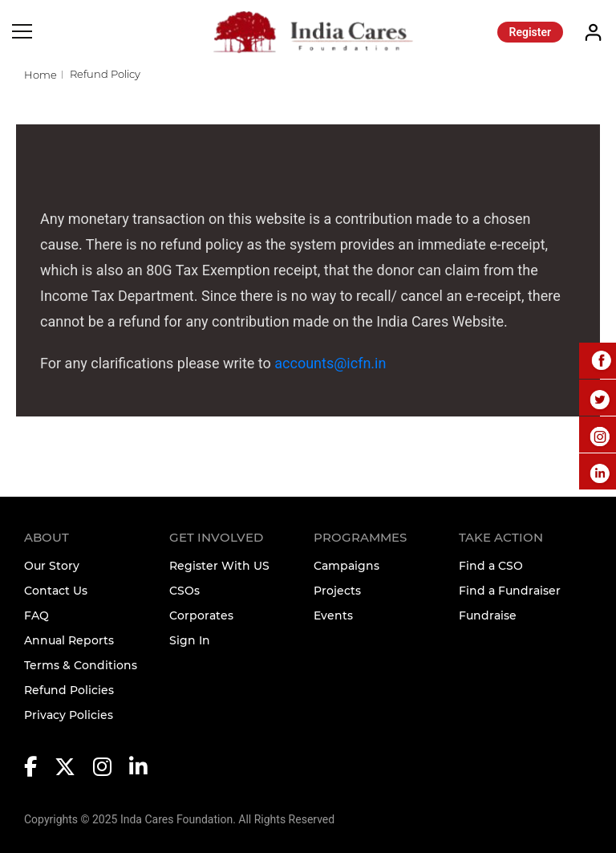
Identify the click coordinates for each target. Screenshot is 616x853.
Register (531, 32)
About (47, 537)
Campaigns (346, 566)
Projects (337, 591)
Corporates (201, 615)
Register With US (219, 566)
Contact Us (56, 591)
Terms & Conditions (81, 665)
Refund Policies (69, 690)
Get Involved (216, 537)
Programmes (360, 537)
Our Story (52, 566)
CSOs (184, 591)
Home (41, 75)
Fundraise (488, 615)
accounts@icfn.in (330, 363)
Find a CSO (491, 566)
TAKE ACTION (501, 537)
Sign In (190, 640)
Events (333, 615)
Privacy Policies (69, 715)
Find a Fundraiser (510, 591)
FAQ (36, 615)
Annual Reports (69, 640)
